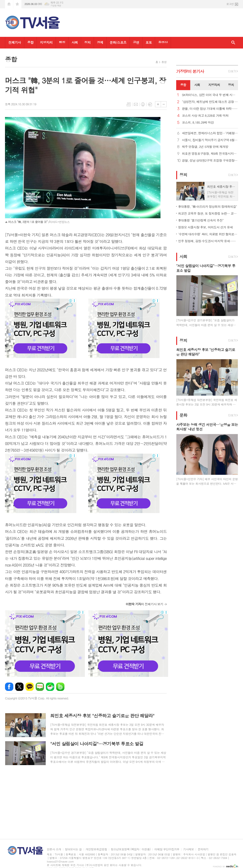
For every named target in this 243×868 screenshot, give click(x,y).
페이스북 (9, 687)
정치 (87, 42)
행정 (62, 42)
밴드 (60, 687)
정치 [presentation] (231, 85)
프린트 (143, 104)
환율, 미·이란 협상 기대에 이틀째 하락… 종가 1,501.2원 (210, 109)
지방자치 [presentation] (214, 85)
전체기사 (15, 42)
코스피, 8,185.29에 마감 (198, 123)
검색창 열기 (233, 43)
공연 (136, 42)
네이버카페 (50, 687)
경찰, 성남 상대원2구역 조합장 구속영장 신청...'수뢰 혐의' (210, 161)
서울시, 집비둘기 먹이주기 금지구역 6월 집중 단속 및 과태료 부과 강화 (210, 140)
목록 (129, 104)
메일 (136, 104)
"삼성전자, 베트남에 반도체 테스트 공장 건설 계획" (210, 102)
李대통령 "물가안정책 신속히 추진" (201, 220)
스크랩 (150, 104)
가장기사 (190, 71)
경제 (100, 42)
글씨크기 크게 (158, 104)
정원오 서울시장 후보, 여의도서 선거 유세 (205, 227)
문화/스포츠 (118, 42)
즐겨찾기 (17, 4)
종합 (30, 42)
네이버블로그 (40, 687)
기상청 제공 (56, 6)
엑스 (19, 687)
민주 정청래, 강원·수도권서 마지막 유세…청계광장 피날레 (208, 241)
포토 (149, 42)
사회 (75, 42)
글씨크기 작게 (164, 104)
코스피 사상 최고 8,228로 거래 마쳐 (205, 116)
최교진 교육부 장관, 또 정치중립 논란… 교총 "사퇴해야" (208, 213)
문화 (183, 415)
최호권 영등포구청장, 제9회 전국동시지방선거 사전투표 (210, 154)
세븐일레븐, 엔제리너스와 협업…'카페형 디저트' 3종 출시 (210, 133)
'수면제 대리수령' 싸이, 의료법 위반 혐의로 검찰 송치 (208, 234)
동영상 (163, 42)
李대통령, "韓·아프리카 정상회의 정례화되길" (208, 206)
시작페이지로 (9, 4)
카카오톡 (30, 687)
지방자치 (46, 42)
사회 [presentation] (197, 85)
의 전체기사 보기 (144, 604)
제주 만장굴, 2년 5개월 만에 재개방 (205, 147)
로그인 (230, 4)
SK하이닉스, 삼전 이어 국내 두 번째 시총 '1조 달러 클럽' (210, 95)
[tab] (183, 85)
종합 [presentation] (183, 85)
